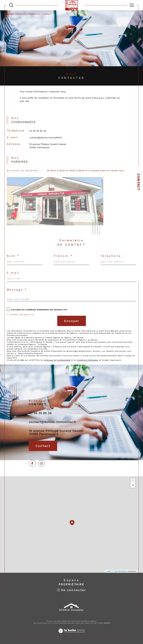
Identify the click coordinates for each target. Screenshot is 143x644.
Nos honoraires (39, 623)
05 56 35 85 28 (38, 131)
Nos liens (85, 623)
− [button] (133, 485)
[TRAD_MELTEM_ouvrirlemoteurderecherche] (11, 5)
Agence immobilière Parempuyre (23, 14)
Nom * (13, 256)
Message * (17, 290)
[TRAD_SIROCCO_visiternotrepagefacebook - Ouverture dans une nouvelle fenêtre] (32, 463)
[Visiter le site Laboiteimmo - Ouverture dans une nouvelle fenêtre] (72, 634)
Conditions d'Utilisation (88, 360)
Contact (139, 182)
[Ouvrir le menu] (132, 5)
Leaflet (108, 571)
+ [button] (133, 481)
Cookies (107, 623)
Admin (77, 623)
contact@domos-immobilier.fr (46, 138)
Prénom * (63, 256)
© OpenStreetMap (120, 571)
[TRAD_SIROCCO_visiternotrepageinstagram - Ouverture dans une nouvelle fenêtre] (41, 463)
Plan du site (52, 623)
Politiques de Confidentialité (57, 360)
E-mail (13, 273)
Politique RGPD (96, 623)
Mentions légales (66, 623)
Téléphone (111, 256)
